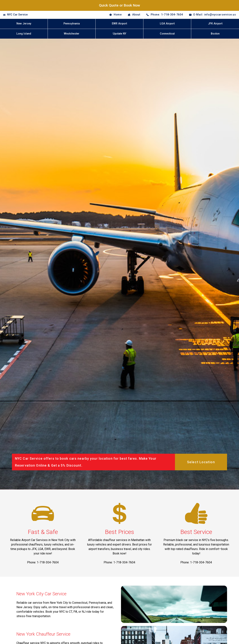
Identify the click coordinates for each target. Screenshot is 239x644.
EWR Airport (119, 24)
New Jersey (24, 24)
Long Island (24, 34)
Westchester (72, 34)
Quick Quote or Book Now (119, 5)
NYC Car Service (17, 15)
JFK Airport (215, 24)
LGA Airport (167, 24)
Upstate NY (119, 34)
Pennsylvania (72, 24)
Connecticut (167, 34)
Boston (215, 34)
